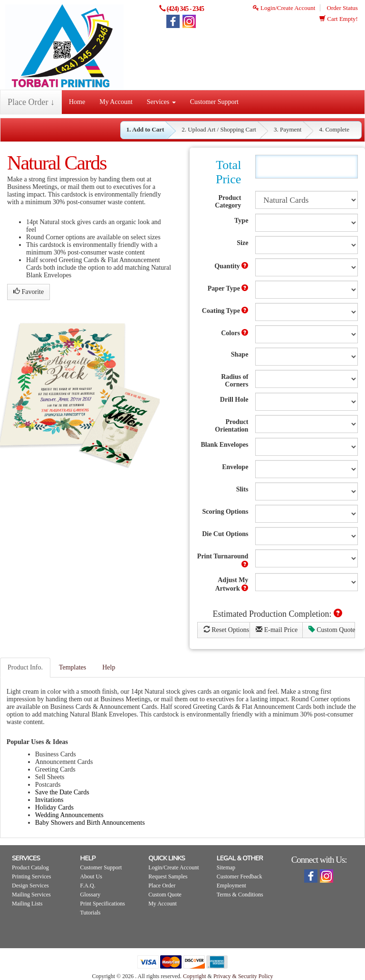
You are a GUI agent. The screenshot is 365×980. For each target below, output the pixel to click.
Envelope (235, 467)
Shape (240, 354)
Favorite (29, 292)
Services (161, 102)
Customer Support (214, 102)
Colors (235, 333)
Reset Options (226, 630)
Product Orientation (231, 426)
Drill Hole (234, 400)
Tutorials (91, 913)
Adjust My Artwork (232, 584)
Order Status (342, 8)
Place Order (162, 886)
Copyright (195, 976)
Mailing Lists (27, 904)
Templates (72, 667)
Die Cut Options (225, 534)
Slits (242, 489)
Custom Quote (332, 630)
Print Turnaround (223, 560)
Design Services (30, 886)
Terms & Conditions (240, 895)
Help (109, 667)
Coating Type (225, 311)
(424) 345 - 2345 (185, 9)
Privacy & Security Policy (243, 976)
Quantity (231, 266)
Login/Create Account (284, 8)
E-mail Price (277, 630)
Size (242, 243)
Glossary (91, 895)
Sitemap (226, 867)
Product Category (228, 202)
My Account (116, 102)
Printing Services (31, 876)
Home (77, 102)
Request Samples (168, 876)
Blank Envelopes (224, 445)
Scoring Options (226, 512)
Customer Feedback (240, 876)
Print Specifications (103, 904)
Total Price (228, 172)
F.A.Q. (88, 886)
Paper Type (228, 288)
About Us (91, 876)
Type (241, 221)
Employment (231, 886)
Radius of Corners (235, 381)
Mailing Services (31, 895)
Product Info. (25, 667)
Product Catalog (30, 867)
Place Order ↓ (31, 102)
